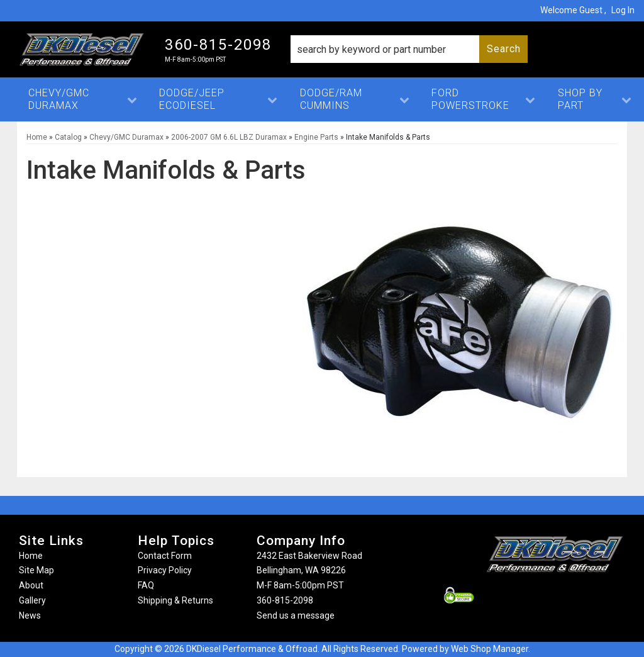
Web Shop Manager (490, 649)
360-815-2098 (285, 600)
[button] (409, 49)
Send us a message (296, 615)
